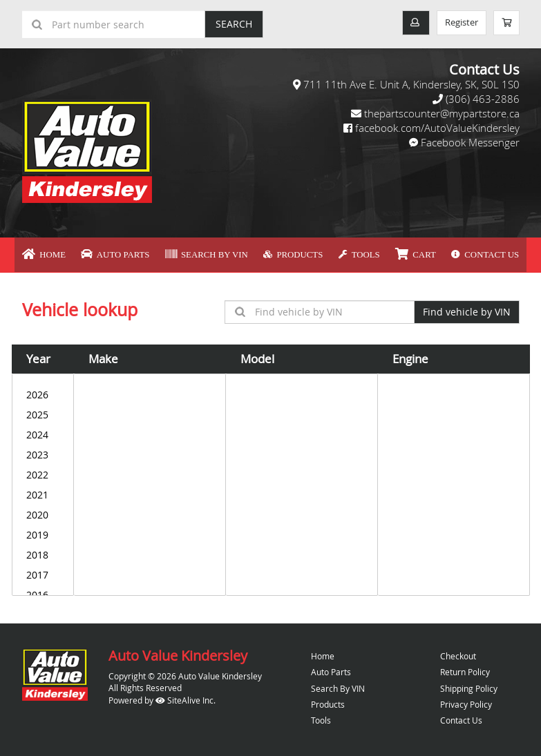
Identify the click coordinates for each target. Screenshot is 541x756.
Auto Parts (147, 253)
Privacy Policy (466, 700)
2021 (43, 491)
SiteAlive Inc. (186, 696)
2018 (43, 551)
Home (91, 253)
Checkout (458, 652)
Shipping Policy (469, 684)
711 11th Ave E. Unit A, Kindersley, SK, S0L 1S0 (411, 84)
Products (290, 253)
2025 (43, 411)
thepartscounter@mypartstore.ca (442, 113)
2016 (43, 591)
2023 (43, 451)
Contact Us (440, 253)
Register (456, 23)
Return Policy (465, 668)
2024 (43, 431)
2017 (43, 571)
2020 (43, 511)
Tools (342, 253)
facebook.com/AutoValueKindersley (437, 128)
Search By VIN (220, 253)
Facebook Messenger (470, 142)
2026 (43, 391)
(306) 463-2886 (483, 99)
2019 (43, 531)
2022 (43, 471)
